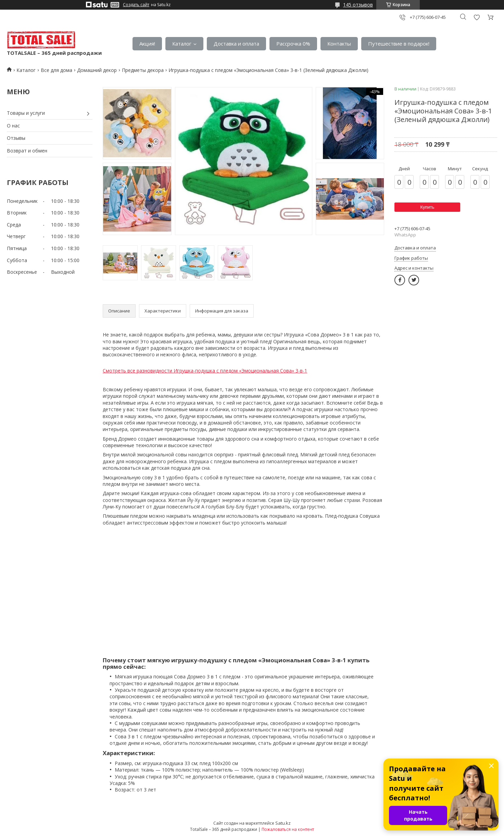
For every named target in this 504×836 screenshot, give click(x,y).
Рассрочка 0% (293, 44)
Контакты (339, 44)
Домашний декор (97, 70)
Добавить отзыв (477, 17)
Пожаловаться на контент (288, 829)
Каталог (182, 44)
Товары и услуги (26, 113)
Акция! (147, 44)
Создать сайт (136, 5)
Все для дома (56, 70)
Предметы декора (143, 70)
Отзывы (16, 138)
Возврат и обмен (27, 151)
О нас (13, 126)
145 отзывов (358, 5)
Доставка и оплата (236, 44)
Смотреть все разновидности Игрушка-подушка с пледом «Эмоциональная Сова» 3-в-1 (205, 371)
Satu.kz (283, 823)
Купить (427, 207)
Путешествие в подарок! (399, 44)
